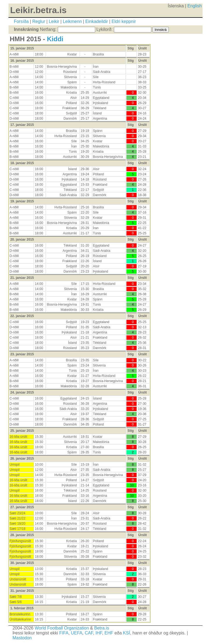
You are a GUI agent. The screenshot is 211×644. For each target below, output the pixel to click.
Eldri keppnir (124, 21)
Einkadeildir (97, 21)
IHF (99, 633)
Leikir (54, 21)
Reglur (39, 21)
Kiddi (55, 39)
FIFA (64, 633)
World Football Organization (62, 628)
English (195, 6)
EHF (109, 633)
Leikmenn (72, 21)
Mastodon (22, 638)
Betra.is (102, 628)
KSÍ (126, 633)
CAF (89, 633)
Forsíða (21, 21)
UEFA (77, 633)
